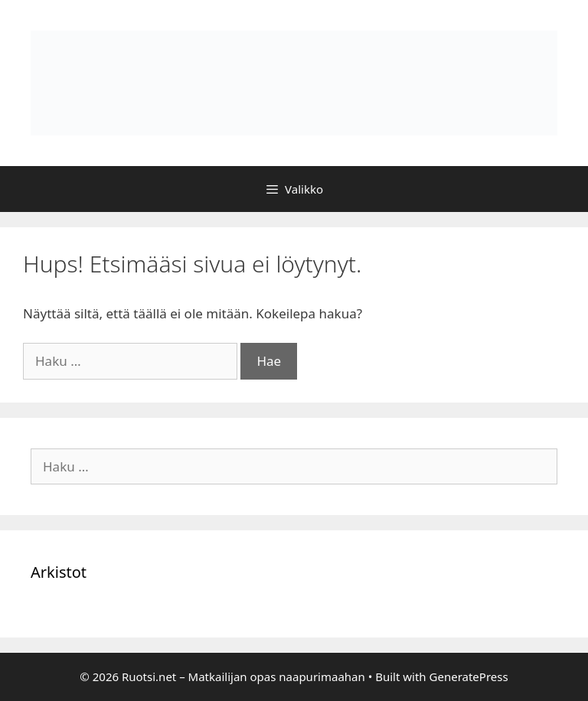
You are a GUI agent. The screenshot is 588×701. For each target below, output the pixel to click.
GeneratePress (469, 677)
